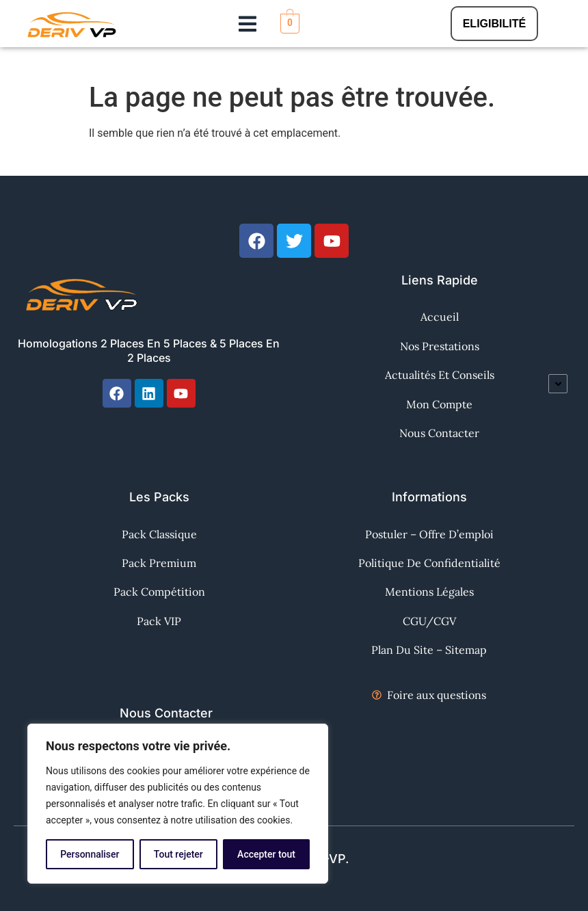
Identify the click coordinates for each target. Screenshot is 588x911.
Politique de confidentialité (429, 563)
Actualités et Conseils (440, 375)
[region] (178, 804)
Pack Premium (159, 563)
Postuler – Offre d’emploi (429, 534)
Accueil (440, 317)
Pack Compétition (159, 592)
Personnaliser (90, 854)
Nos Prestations (440, 346)
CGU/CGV (429, 621)
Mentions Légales (429, 592)
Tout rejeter (178, 854)
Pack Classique (159, 534)
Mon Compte (439, 404)
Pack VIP (159, 621)
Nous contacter (439, 433)
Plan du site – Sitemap (429, 650)
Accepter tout (266, 854)
